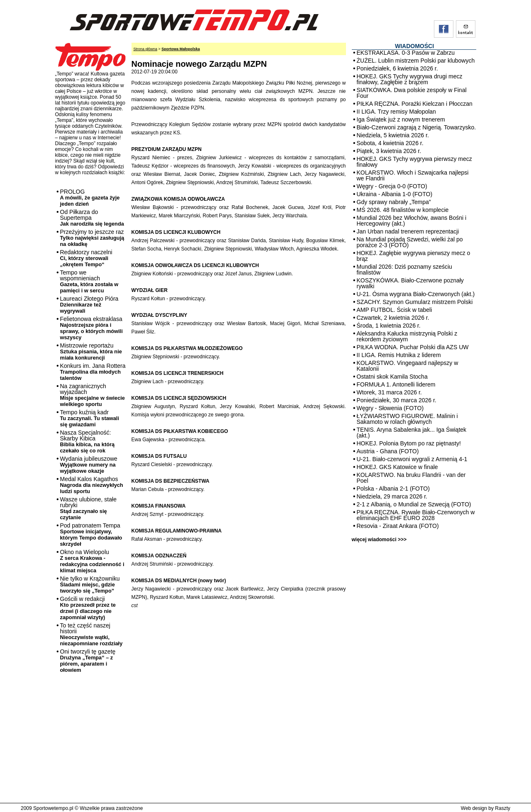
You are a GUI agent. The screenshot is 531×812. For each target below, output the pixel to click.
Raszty (503, 808)
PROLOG (90, 198)
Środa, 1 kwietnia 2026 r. (389, 326)
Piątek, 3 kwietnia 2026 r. (389, 151)
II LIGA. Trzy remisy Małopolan (396, 112)
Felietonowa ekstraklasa (91, 328)
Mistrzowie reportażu (91, 351)
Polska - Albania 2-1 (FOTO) (393, 489)
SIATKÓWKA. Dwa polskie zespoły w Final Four (412, 93)
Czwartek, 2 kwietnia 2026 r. (393, 318)
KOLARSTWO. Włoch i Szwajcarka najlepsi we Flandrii (413, 175)
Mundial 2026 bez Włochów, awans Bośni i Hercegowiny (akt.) (412, 221)
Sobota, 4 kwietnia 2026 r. (390, 143)
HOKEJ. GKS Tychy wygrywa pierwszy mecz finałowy (414, 162)
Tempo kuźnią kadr (90, 418)
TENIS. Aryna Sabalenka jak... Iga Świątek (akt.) (412, 433)
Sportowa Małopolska (181, 49)
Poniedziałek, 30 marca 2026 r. (397, 400)
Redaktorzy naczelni (86, 258)
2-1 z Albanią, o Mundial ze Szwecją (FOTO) (414, 504)
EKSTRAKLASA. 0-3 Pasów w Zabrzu (406, 53)
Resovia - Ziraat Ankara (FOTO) (398, 526)
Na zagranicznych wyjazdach (93, 395)
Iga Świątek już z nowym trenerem (401, 119)
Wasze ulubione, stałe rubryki (88, 508)
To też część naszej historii (91, 634)
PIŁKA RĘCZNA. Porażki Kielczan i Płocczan (415, 104)
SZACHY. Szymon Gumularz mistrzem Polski (415, 302)
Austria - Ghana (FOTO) (388, 451)
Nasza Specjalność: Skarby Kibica (88, 441)
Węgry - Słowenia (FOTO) (390, 408)
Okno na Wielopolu (92, 561)
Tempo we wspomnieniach (89, 281)
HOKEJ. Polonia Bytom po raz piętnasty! (409, 443)
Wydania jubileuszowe (89, 465)
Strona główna (146, 49)
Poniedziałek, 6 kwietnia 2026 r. (397, 68)
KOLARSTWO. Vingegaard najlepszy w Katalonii (408, 366)
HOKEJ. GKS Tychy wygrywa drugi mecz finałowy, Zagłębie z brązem (410, 79)
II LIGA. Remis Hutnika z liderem (399, 355)
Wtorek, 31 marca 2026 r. (389, 392)
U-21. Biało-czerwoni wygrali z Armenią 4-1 (412, 459)
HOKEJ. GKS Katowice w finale (397, 467)
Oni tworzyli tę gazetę (88, 661)
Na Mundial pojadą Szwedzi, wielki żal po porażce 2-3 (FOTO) (410, 242)
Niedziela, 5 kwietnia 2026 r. (393, 135)
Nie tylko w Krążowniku (90, 585)
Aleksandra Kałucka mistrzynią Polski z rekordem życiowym (407, 336)
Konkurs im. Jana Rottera (93, 372)
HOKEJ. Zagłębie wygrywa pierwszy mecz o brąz (414, 256)
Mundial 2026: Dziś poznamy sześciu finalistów (404, 270)
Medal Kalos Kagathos (92, 485)
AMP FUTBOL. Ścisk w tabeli (395, 310)
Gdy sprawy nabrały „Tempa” (394, 202)
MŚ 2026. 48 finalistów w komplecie (403, 210)
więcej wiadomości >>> (379, 540)
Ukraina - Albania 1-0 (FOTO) (395, 194)
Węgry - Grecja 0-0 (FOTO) (392, 186)
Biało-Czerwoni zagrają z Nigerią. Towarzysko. (417, 127)
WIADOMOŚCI (414, 46)
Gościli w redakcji (88, 608)
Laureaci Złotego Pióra (89, 305)
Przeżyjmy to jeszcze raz (92, 238)
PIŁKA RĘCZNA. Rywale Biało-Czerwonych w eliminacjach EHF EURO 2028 (416, 515)
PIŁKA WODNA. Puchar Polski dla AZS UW (413, 347)
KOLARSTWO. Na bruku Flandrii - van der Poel (411, 478)
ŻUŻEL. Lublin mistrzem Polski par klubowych (416, 61)
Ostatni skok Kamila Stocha (392, 377)
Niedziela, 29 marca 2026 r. (392, 496)
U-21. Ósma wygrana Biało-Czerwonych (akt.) (416, 294)
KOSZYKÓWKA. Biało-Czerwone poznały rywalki (410, 283)
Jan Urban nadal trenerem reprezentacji (408, 231)
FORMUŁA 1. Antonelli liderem (396, 384)
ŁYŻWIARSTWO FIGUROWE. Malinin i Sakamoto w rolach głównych (407, 419)
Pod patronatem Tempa (91, 535)
